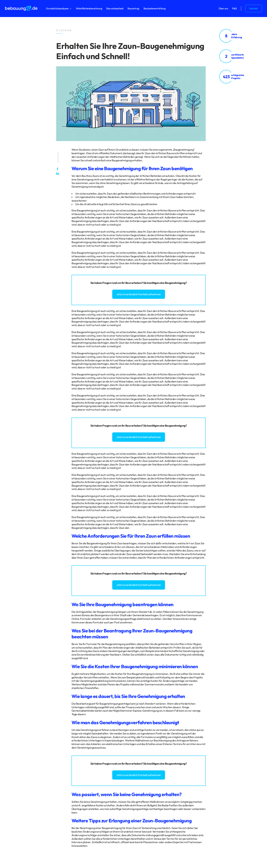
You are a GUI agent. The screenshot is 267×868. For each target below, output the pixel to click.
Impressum (24, 769)
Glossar (35, 769)
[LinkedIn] (58, 173)
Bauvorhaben (133, 283)
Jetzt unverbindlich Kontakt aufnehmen (139, 294)
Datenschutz (12, 769)
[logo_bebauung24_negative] (21, 7)
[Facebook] (58, 169)
